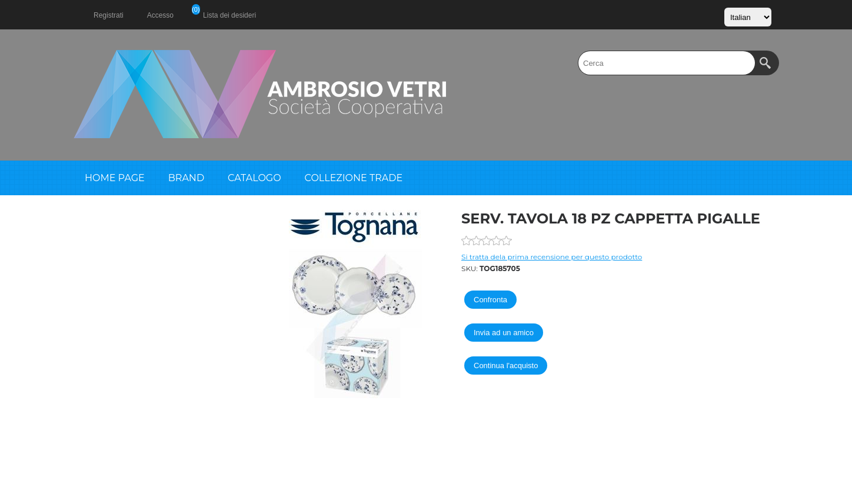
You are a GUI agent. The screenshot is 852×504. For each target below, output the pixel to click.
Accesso (160, 15)
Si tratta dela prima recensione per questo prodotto (552, 257)
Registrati (109, 15)
